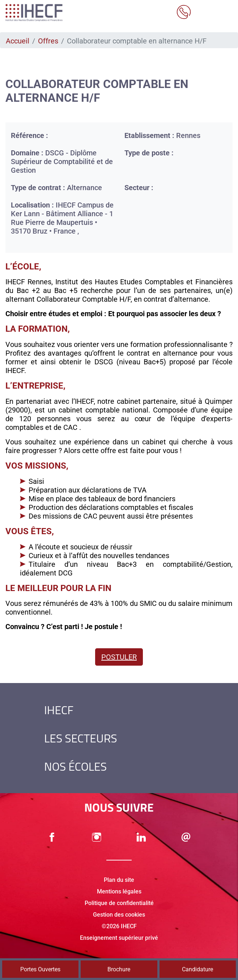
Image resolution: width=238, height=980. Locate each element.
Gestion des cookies (119, 915)
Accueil (18, 41)
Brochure (119, 969)
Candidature (197, 969)
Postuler (119, 657)
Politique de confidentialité (119, 903)
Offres (48, 41)
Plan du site (119, 880)
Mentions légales (119, 891)
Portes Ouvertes (40, 969)
